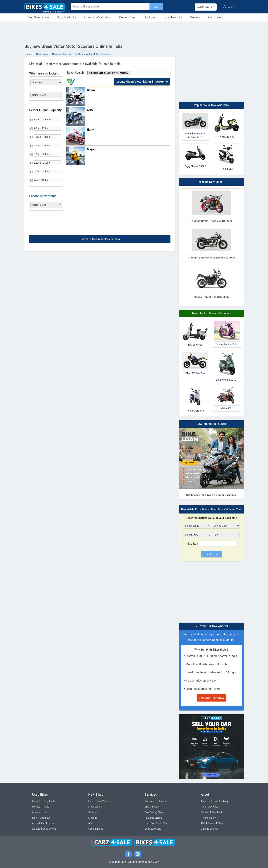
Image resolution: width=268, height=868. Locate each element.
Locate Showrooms (43, 196)
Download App (221, 801)
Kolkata (36, 829)
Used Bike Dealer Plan (156, 823)
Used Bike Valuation (98, 17)
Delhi (35, 818)
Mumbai (37, 807)
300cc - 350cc (42, 171)
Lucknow (45, 818)
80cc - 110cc (41, 128)
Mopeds (93, 818)
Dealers (195, 17)
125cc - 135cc (42, 137)
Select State (206, 7)
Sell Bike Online (39, 17)
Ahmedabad (39, 823)
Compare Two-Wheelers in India (100, 239)
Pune (46, 807)
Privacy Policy (215, 823)
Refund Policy (208, 818)
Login (230, 7)
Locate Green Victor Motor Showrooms (142, 82)
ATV (90, 823)
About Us (206, 801)
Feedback (217, 812)
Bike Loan (149, 17)
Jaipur (51, 823)
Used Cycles (49, 829)
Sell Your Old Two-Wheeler (211, 626)
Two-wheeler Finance (156, 801)
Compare (214, 17)
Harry (90, 130)
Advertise (213, 807)
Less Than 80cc (43, 120)
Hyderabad (51, 801)
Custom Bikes (96, 829)
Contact (205, 812)
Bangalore (38, 801)
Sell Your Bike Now (211, 698)
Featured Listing (153, 818)
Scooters (93, 812)
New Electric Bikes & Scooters (211, 313)
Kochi (47, 812)
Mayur (91, 149)
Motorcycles (95, 807)
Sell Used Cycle (153, 829)
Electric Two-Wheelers (100, 801)
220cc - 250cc (42, 163)
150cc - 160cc (42, 146)
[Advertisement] (134, 32)
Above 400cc (41, 180)
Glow (90, 110)
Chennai (37, 812)
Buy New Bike (173, 17)
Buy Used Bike (67, 17)
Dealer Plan (127, 17)
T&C (203, 823)
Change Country (209, 829)
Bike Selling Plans (154, 812)
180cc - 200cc (42, 154)
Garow (91, 90)
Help (203, 807)
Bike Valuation (152, 807)
